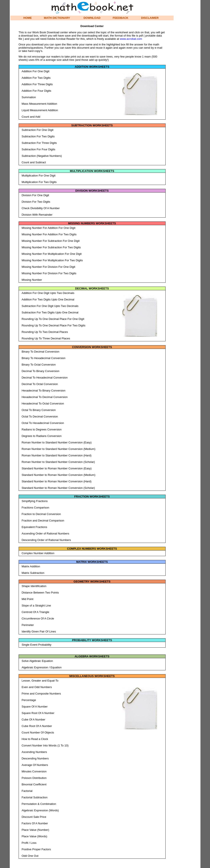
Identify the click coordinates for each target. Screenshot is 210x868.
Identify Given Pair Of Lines (39, 631)
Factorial (27, 791)
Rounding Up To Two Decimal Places (45, 332)
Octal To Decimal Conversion (40, 416)
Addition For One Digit (36, 71)
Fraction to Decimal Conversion (41, 514)
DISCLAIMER (150, 18)
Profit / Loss (29, 843)
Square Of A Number (35, 707)
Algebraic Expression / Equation (42, 667)
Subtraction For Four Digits (38, 149)
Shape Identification (34, 586)
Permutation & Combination (39, 804)
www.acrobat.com (131, 39)
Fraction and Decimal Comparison (43, 521)
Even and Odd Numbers (37, 687)
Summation (29, 97)
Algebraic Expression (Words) (40, 810)
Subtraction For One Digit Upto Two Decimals (50, 306)
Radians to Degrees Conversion (42, 429)
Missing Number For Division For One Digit (48, 267)
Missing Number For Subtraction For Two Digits (51, 247)
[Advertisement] (140, 100)
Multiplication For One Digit (39, 176)
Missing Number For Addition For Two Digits (49, 234)
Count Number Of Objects (38, 732)
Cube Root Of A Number (37, 726)
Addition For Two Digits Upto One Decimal (48, 299)
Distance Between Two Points (40, 593)
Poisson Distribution (34, 778)
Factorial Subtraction (35, 797)
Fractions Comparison (35, 508)
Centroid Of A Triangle (35, 612)
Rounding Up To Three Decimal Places (46, 338)
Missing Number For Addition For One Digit (49, 228)
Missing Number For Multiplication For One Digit (52, 254)
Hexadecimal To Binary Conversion (44, 391)
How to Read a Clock (35, 739)
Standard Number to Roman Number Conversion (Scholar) (58, 488)
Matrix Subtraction (33, 573)
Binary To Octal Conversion (39, 365)
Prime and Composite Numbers (41, 694)
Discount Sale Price (34, 817)
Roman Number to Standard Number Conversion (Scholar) (58, 462)
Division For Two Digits (36, 202)
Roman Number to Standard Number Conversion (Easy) (57, 442)
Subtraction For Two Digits (38, 136)
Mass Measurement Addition (39, 104)
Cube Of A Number (33, 720)
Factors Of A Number (35, 823)
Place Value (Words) (34, 836)
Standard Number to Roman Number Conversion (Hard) (57, 481)
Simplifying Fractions (35, 501)
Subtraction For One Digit (38, 130)
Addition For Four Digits (37, 91)
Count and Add (31, 117)
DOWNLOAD (92, 18)
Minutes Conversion (34, 771)
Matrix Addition (31, 566)
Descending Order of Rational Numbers (46, 540)
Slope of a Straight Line (36, 606)
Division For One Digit (35, 195)
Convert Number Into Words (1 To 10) (45, 745)
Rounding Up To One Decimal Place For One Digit (53, 319)
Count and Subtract (34, 162)
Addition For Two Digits (36, 78)
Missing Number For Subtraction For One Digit (51, 241)
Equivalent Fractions (34, 527)
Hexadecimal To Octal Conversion (43, 404)
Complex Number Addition (38, 553)
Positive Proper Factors (36, 849)
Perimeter (28, 625)
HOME (28, 18)
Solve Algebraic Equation (37, 661)
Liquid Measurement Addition (40, 110)
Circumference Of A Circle (38, 619)
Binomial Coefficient (34, 784)
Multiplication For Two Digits (39, 182)
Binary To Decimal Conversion (41, 352)
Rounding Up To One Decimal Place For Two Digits (54, 325)
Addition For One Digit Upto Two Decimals (48, 293)
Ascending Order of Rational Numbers (46, 533)
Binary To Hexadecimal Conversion (44, 358)
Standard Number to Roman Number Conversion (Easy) (57, 468)
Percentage (29, 700)
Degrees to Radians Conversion (42, 436)
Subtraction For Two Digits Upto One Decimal (50, 312)
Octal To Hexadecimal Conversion (43, 423)
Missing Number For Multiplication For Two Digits (52, 260)
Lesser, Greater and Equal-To (40, 681)
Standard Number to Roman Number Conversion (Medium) (59, 475)
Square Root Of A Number (38, 713)
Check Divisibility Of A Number (41, 208)
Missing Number (32, 280)
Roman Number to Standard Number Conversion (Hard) (57, 455)
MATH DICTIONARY (57, 18)
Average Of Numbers (35, 765)
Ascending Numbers (34, 752)
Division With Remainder (37, 215)
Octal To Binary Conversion (39, 410)
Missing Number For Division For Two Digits (49, 273)
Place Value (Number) (35, 830)
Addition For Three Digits (37, 84)
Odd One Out (30, 856)
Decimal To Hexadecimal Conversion (45, 378)
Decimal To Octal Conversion (40, 384)
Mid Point (28, 599)
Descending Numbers (35, 758)
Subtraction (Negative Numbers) (42, 156)
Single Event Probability (37, 645)
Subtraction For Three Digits (39, 143)
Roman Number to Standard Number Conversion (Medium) (59, 449)
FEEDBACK (120, 18)
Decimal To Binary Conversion (41, 371)
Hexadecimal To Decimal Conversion (45, 397)
